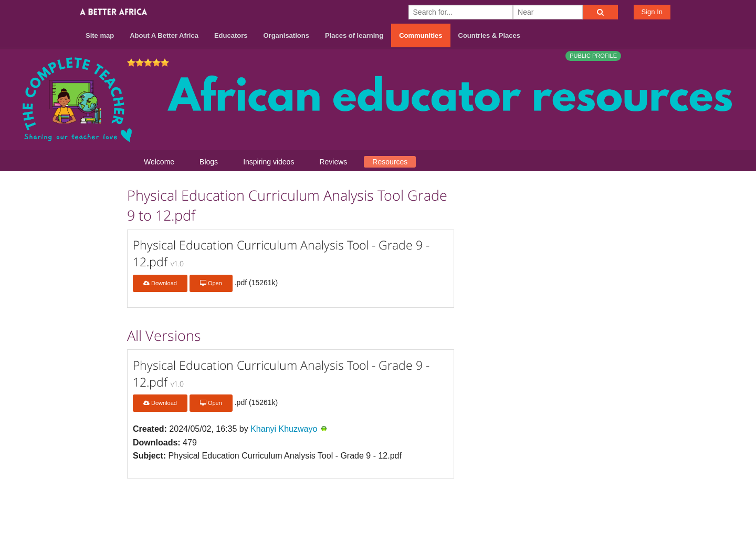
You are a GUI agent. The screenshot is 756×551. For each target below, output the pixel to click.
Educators (231, 35)
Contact (544, 510)
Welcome (159, 162)
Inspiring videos (269, 162)
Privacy (619, 510)
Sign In (652, 12)
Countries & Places (490, 35)
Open (211, 283)
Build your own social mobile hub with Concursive (378, 533)
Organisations (286, 35)
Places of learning (354, 35)
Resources (390, 162)
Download (160, 283)
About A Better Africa (164, 35)
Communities (421, 35)
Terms (582, 510)
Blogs (209, 162)
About (507, 510)
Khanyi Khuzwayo (284, 429)
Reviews (333, 162)
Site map (100, 35)
